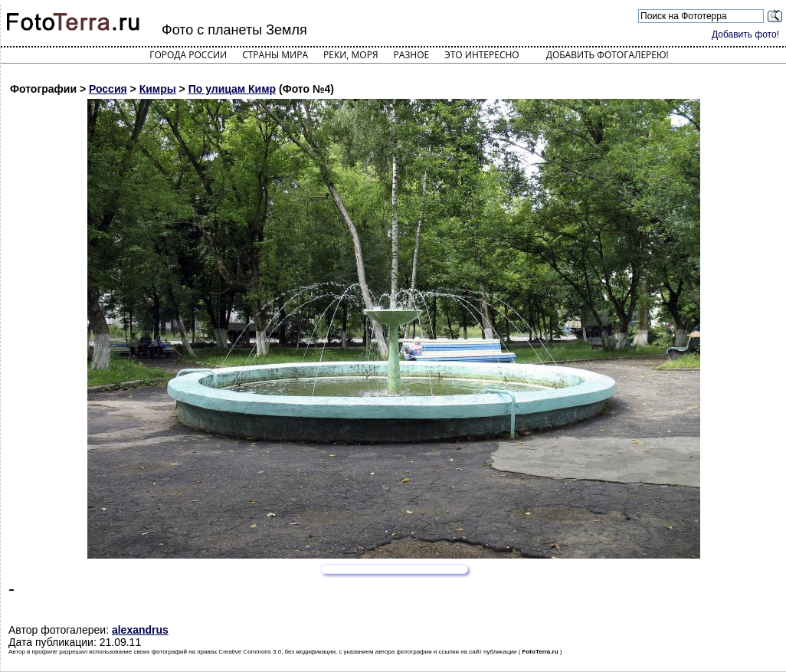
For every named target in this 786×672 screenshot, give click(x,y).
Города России (188, 55)
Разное (412, 55)
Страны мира (275, 55)
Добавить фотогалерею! (608, 55)
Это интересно (482, 55)
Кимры (158, 89)
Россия (108, 89)
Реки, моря (350, 55)
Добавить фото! (745, 34)
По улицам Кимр (232, 89)
